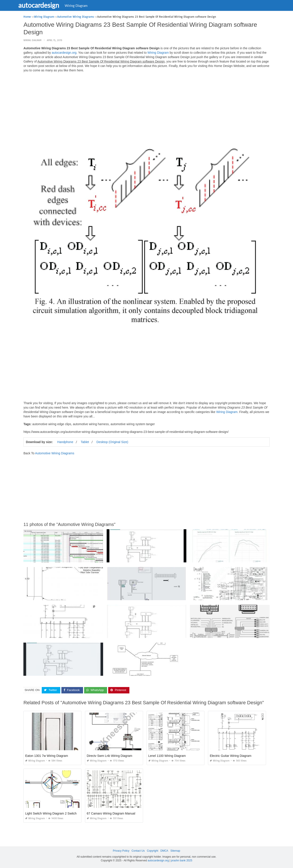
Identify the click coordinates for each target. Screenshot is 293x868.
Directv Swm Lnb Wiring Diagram (110, 756)
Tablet (85, 442)
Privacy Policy (121, 851)
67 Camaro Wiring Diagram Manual (111, 813)
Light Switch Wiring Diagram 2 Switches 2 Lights (58, 813)
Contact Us (138, 851)
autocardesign (46, 5)
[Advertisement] (146, 107)
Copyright (152, 851)
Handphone (65, 442)
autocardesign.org (64, 53)
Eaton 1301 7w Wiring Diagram (47, 756)
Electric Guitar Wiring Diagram (231, 756)
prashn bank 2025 (182, 860)
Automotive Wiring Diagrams (55, 453)
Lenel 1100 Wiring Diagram (167, 756)
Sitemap (175, 851)
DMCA (164, 851)
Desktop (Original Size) (112, 442)
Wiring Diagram (83, 6)
